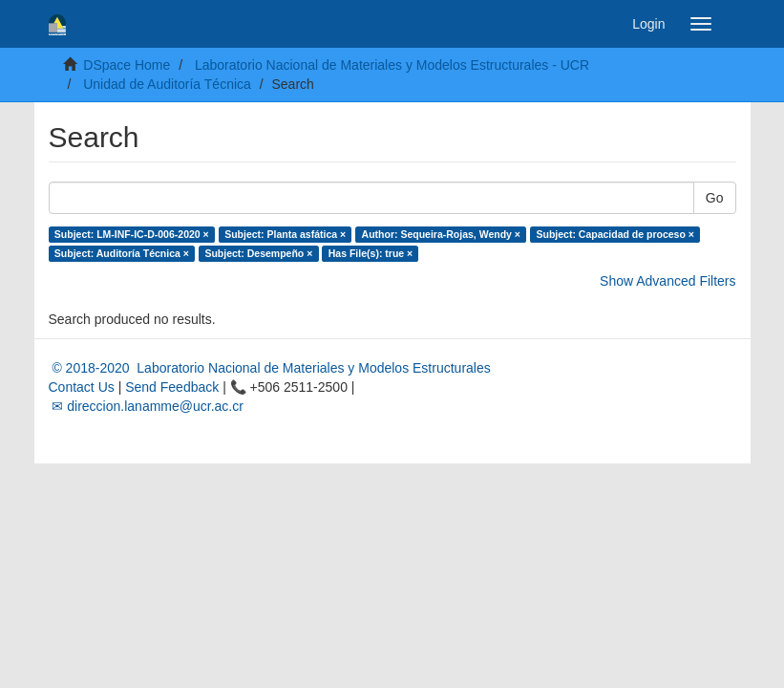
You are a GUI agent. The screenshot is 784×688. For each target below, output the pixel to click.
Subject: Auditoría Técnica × (122, 253)
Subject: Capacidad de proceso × (614, 234)
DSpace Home (127, 65)
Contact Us (82, 387)
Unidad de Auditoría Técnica (167, 84)
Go (715, 198)
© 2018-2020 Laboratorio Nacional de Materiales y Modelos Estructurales (270, 368)
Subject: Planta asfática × (285, 234)
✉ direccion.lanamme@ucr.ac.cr (146, 406)
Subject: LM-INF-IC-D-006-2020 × (132, 234)
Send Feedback (172, 387)
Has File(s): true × (371, 253)
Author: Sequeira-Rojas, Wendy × (441, 234)
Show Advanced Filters (667, 281)
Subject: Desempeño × (258, 253)
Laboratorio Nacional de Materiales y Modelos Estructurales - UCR (392, 65)
